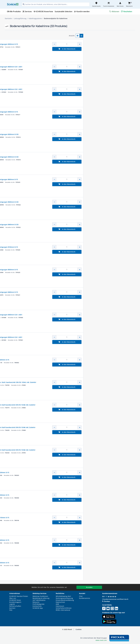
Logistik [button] (12, 604)
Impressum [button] (60, 606)
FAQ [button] (11, 610)
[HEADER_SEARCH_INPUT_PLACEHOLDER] (56, 4)
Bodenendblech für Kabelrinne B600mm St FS (72, 360)
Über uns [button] (13, 598)
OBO (57, 42)
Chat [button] (81, 596)
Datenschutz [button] (60, 602)
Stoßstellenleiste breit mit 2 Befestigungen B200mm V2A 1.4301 (78, 337)
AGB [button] (57, 604)
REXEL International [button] (63, 610)
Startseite (8, 18)
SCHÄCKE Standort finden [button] (19, 596)
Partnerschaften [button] (15, 606)
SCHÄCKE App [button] (38, 608)
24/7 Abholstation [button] (39, 600)
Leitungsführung (20, 18)
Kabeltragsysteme (35, 18)
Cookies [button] (79, 629)
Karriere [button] (12, 608)
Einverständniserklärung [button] (65, 600)
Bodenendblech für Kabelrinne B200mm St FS (72, 472)
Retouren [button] (36, 602)
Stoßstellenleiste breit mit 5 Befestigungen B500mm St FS (76, 270)
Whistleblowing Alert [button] (63, 596)
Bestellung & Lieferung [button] (41, 598)
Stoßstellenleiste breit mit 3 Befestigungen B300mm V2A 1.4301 (78, 315)
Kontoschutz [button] (37, 606)
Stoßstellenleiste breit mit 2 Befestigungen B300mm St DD (76, 157)
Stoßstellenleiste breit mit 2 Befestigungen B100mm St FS (76, 247)
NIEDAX (58, 380)
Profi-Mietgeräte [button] (38, 604)
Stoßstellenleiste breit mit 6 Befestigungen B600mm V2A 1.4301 (78, 67)
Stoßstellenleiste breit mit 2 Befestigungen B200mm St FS (76, 44)
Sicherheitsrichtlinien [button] (64, 608)
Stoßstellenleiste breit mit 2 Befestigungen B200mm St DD (76, 134)
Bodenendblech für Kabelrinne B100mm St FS (72, 518)
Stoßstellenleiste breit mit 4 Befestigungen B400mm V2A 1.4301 (78, 89)
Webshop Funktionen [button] (40, 596)
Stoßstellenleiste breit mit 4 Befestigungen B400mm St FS (76, 292)
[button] (20, 35)
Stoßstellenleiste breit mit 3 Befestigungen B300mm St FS (76, 112)
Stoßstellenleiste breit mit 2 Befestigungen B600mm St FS (76, 179)
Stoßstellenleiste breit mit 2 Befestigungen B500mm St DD (76, 202)
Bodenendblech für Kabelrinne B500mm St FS (72, 563)
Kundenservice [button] (85, 598)
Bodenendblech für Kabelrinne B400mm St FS (72, 540)
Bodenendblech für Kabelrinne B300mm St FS (72, 495)
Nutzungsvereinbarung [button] (64, 598)
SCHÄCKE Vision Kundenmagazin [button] (15, 601)
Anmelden (89, 587)
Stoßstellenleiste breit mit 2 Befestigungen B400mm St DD (76, 224)
